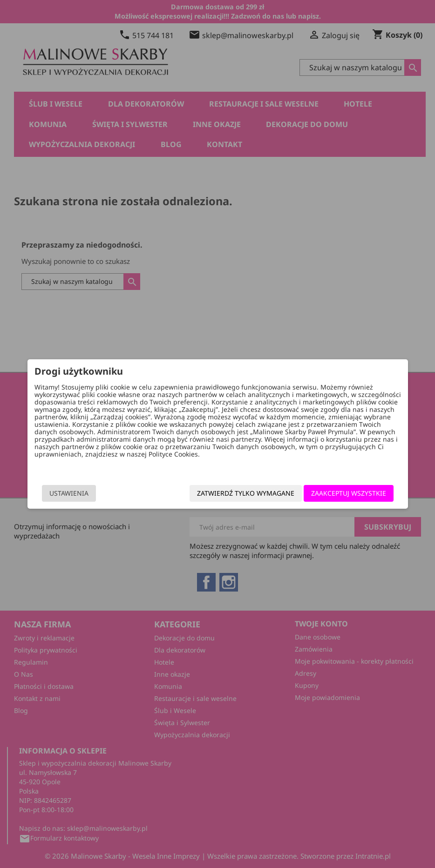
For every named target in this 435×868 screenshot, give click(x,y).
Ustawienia (85, 494)
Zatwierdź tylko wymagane (229, 494)
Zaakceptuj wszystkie (332, 494)
